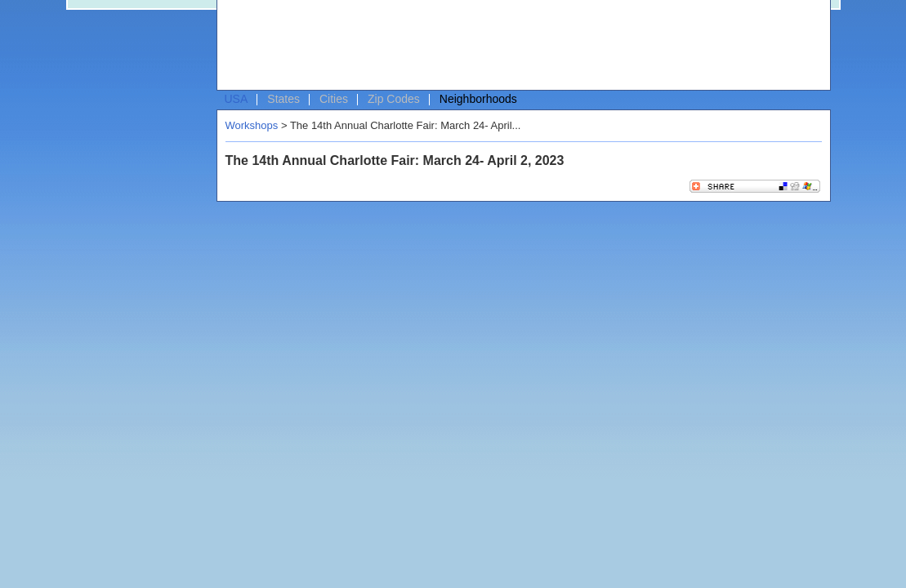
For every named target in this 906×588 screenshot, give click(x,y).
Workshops (252, 125)
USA (237, 99)
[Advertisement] (520, 46)
